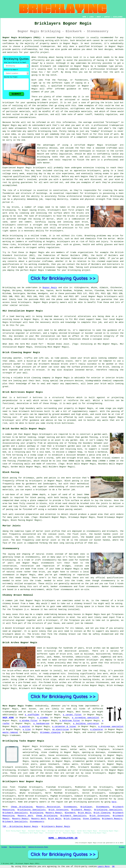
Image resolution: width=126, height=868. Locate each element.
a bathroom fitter (70, 721)
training (100, 168)
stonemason (12, 587)
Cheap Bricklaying (22, 807)
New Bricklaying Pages (18, 847)
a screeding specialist (86, 718)
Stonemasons (70, 807)
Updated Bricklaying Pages (38, 847)
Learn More (104, 866)
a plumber (43, 718)
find (12, 787)
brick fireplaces (99, 749)
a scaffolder (32, 715)
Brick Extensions (58, 810)
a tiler (27, 729)
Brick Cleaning (102, 813)
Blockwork (70, 813)
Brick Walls (85, 813)
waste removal (10, 732)
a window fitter (28, 721)
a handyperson (41, 724)
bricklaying (9, 210)
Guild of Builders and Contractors (100, 264)
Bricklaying (9, 288)
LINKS (91, 17)
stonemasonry (115, 752)
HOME (84, 17)
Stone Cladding (91, 819)
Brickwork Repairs (112, 819)
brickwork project (48, 103)
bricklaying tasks (90, 770)
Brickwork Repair (81, 810)
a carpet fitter (72, 715)
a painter (25, 727)
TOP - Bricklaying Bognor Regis (20, 826)
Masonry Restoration (48, 807)
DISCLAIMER (118, 17)
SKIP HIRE (8, 718)
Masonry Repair (54, 813)
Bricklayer (86, 807)
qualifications (21, 177)
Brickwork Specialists (15, 813)
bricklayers (9, 239)
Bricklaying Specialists (31, 810)
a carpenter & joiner (64, 727)
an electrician (61, 729)
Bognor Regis (50, 288)
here (114, 802)
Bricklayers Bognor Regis (56, 826)
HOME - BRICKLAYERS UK (63, 838)
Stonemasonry (37, 822)
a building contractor (86, 724)
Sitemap (4, 847)
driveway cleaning (50, 732)
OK (113, 866)
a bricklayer (45, 712)
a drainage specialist (111, 727)
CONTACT (107, 17)
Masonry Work (25, 816)
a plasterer (97, 729)
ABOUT (99, 17)
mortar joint (49, 540)
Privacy (122, 847)
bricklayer (79, 38)
